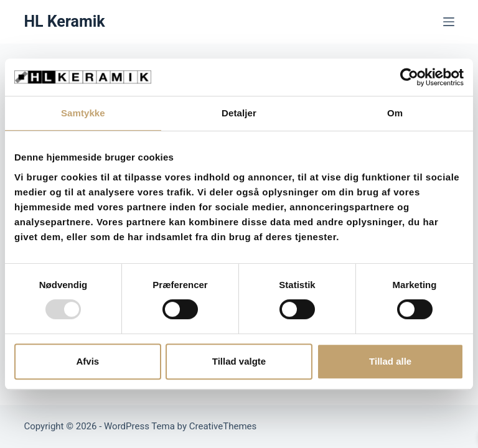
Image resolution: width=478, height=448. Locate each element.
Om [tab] (395, 113)
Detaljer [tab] (239, 113)
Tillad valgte (239, 361)
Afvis (87, 361)
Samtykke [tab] (83, 113)
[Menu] (449, 22)
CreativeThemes (223, 426)
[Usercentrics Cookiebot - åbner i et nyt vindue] (409, 77)
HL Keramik (64, 21)
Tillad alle (390, 361)
